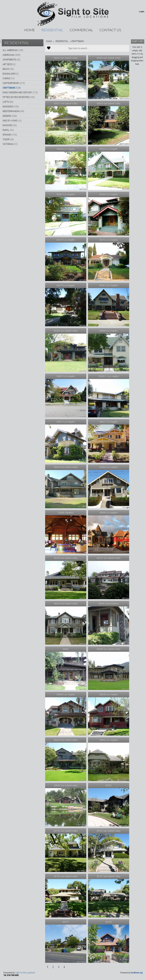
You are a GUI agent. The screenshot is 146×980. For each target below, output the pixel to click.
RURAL (8, 130)
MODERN (10, 116)
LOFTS (8, 102)
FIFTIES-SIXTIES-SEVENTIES (19, 97)
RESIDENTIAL (52, 30)
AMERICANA (11, 55)
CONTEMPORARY (14, 83)
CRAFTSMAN (12, 88)
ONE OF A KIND (12, 121)
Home (30, 30)
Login (142, 11)
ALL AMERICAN (13, 50)
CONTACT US (110, 30)
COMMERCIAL (81, 30)
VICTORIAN (10, 144)
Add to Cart (49, 48)
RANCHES (10, 125)
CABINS (9, 78)
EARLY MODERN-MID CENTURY (20, 92)
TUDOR (8, 139)
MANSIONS (11, 107)
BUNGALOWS (11, 74)
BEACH (8, 69)
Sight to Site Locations (25, 973)
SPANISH (10, 135)
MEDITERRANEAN (13, 111)
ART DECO (9, 64)
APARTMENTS (11, 60)
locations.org (137, 973)
